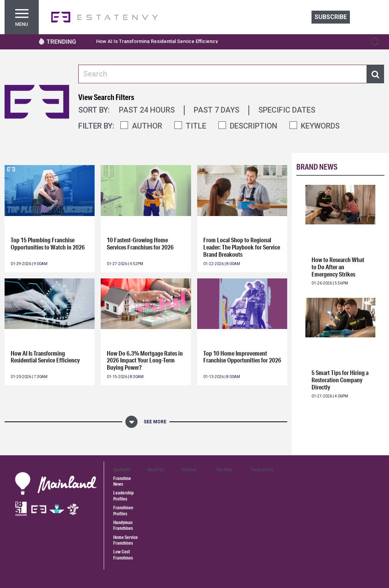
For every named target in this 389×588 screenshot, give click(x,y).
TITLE (196, 126)
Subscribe (331, 17)
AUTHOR (147, 126)
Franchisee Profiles (123, 510)
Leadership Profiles (123, 496)
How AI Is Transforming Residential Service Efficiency (157, 41)
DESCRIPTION (254, 126)
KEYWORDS (320, 126)
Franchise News (122, 481)
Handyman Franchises (123, 525)
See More (155, 422)
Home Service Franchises (126, 540)
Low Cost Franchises (123, 555)
